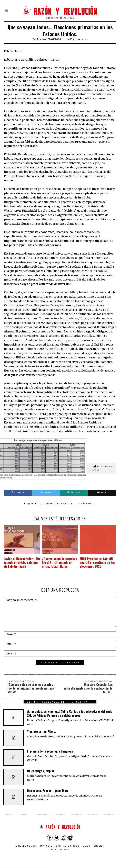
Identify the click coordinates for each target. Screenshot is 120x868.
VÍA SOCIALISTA (60, 850)
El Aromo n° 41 (79, 39)
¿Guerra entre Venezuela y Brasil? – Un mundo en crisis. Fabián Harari (59, 563)
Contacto (46, 846)
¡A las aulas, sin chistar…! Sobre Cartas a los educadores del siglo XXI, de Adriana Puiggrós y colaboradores (70, 713)
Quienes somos (26, 846)
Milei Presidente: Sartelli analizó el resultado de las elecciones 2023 (95, 563)
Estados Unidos (66, 503)
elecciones (47, 503)
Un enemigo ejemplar (41, 771)
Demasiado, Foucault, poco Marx (48, 791)
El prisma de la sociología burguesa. (50, 751)
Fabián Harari (86, 503)
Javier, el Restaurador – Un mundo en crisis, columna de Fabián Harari (20, 563)
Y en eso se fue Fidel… (41, 732)
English (99, 846)
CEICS (87, 846)
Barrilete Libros (68, 846)
